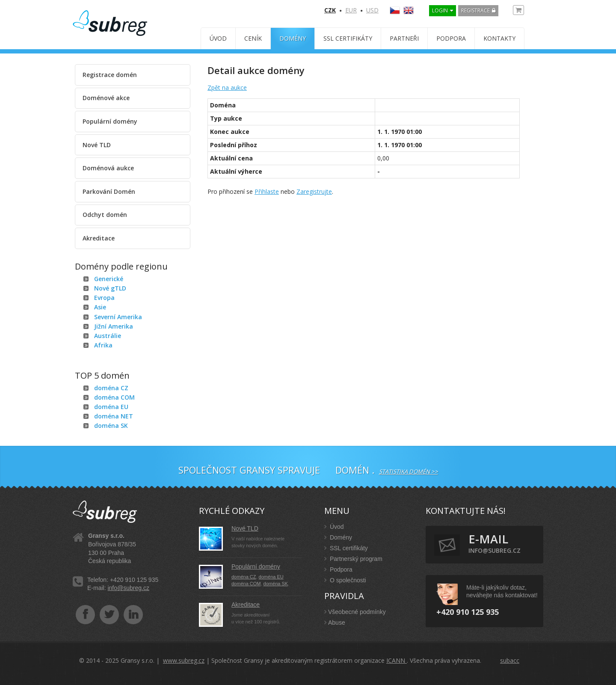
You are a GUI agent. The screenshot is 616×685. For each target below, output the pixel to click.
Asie (100, 307)
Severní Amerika (118, 317)
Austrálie (108, 336)
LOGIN (440, 10)
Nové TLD (97, 145)
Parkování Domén (109, 191)
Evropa (104, 298)
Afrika (103, 345)
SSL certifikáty (348, 38)
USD (372, 10)
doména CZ (111, 388)
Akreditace (99, 238)
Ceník (253, 38)
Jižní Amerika (114, 326)
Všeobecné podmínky (355, 612)
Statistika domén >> (409, 471)
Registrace (475, 10)
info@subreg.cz (128, 588)
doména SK (111, 426)
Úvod (218, 38)
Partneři (404, 38)
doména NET (114, 416)
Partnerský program (353, 559)
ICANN (397, 660)
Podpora (451, 38)
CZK (330, 10)
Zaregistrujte (314, 191)
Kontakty (499, 38)
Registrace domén (110, 75)
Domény (293, 38)
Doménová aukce (108, 168)
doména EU (111, 407)
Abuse (335, 623)
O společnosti (345, 580)
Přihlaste (267, 191)
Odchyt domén (105, 215)
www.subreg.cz (184, 660)
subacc (510, 660)
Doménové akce (106, 98)
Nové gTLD (110, 288)
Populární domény (110, 121)
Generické (109, 279)
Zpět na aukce (227, 87)
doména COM (114, 397)
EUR (351, 10)
